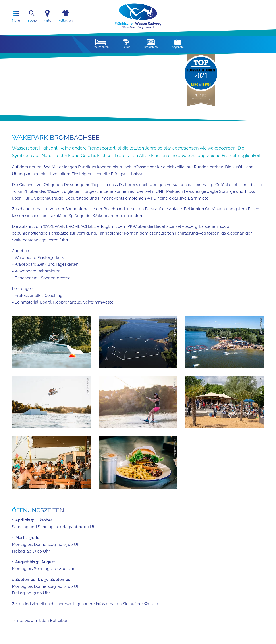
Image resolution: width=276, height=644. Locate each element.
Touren (126, 44)
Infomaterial (151, 44)
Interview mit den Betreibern (43, 620)
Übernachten (101, 44)
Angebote (178, 44)
